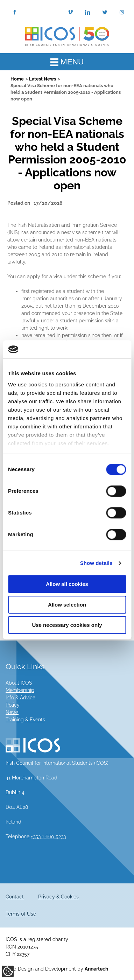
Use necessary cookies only (67, 625)
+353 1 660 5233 (48, 836)
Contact (15, 897)
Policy (13, 705)
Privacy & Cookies (58, 897)
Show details (96, 563)
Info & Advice (20, 698)
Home (17, 79)
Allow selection (67, 605)
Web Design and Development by (57, 969)
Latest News (43, 79)
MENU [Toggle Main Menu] (67, 62)
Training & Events (25, 720)
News (12, 712)
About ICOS (19, 683)
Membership (20, 690)
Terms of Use (21, 914)
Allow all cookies (67, 584)
